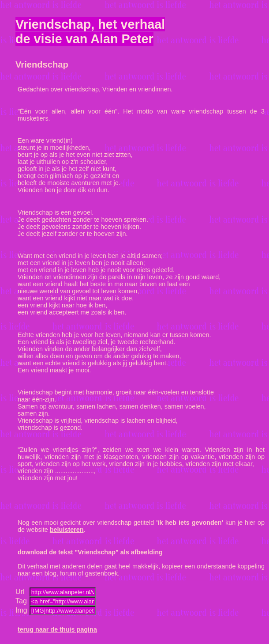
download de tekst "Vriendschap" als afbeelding (90, 552)
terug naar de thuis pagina (57, 629)
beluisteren (67, 530)
